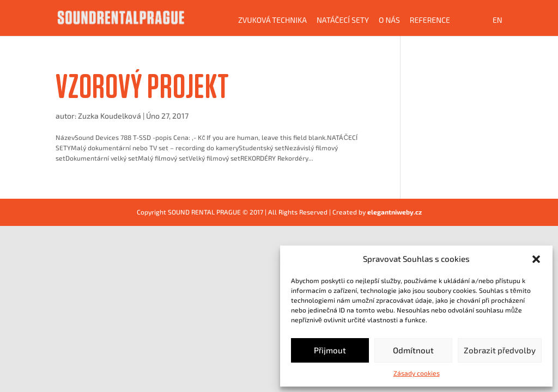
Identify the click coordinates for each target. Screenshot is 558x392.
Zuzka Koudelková (110, 116)
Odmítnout (413, 350)
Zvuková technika (272, 20)
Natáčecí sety (343, 20)
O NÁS (389, 20)
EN (498, 20)
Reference (430, 20)
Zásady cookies (417, 373)
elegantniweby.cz (395, 212)
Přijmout (330, 350)
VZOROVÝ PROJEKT (142, 86)
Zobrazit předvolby (500, 350)
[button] (536, 259)
